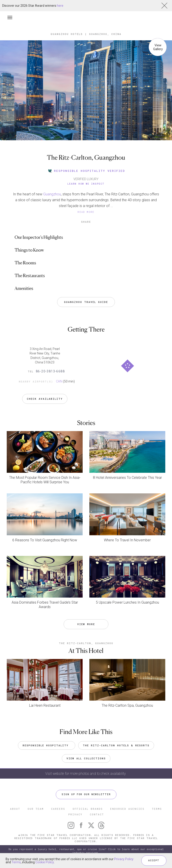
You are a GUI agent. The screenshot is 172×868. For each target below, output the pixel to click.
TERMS (157, 809)
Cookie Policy (45, 862)
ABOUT (15, 809)
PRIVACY (75, 814)
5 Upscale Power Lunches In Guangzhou (127, 602)
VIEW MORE (86, 624)
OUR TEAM (36, 809)
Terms (16, 862)
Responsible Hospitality (47, 745)
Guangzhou (52, 194)
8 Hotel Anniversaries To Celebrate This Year (127, 478)
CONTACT (97, 814)
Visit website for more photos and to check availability (86, 774)
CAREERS (58, 809)
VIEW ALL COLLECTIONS (86, 758)
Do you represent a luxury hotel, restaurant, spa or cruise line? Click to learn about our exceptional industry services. (86, 851)
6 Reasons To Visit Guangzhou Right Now (45, 540)
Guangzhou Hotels (67, 34)
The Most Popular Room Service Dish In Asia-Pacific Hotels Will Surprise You (45, 480)
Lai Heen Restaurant (45, 705)
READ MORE (86, 212)
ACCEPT (154, 860)
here (60, 6)
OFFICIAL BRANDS (88, 809)
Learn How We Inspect (86, 184)
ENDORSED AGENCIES (127, 809)
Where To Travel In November (127, 540)
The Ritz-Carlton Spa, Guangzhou (127, 705)
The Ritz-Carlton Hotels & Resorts (116, 745)
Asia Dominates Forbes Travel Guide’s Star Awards (45, 605)
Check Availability (45, 399)
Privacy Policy (124, 859)
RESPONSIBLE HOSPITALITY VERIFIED (86, 171)
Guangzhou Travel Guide (86, 302)
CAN (59, 381)
